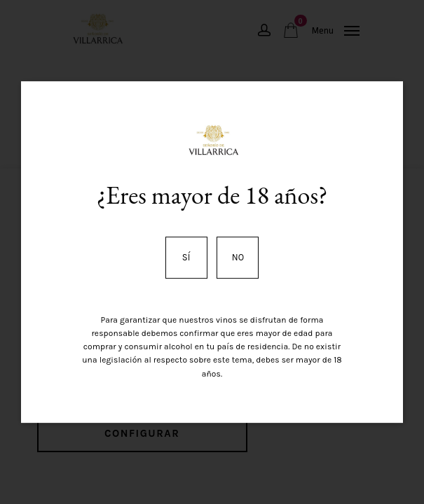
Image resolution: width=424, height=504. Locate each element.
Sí (186, 257)
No (238, 257)
